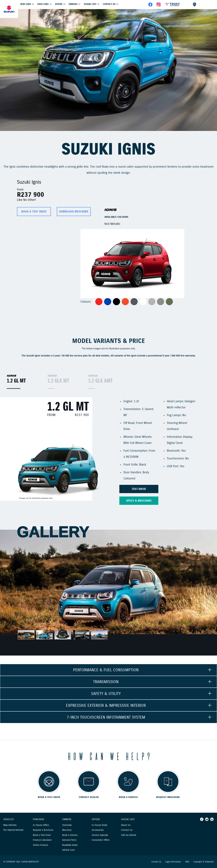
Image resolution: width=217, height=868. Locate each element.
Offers (96, 819)
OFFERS (59, 4)
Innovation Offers (101, 840)
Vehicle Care (68, 850)
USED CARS (43, 4)
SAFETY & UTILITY (106, 694)
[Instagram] (212, 819)
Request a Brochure (43, 830)
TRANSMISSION (106, 682)
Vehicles (9, 819)
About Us (126, 825)
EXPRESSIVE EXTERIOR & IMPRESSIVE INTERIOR (106, 705)
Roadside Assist (70, 845)
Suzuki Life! (90, 4)
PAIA (187, 862)
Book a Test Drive (42, 835)
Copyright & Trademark (204, 862)
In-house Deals (99, 825)
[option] (108, 70)
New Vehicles (10, 825)
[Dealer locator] (194, 4)
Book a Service (70, 835)
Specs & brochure (139, 501)
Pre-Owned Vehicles (13, 830)
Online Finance (40, 845)
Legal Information (173, 862)
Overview (67, 825)
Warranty (67, 830)
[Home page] (9, 9)
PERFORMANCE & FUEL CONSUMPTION (106, 670)
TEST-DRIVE (139, 489)
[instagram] (159, 6)
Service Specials (100, 835)
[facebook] (172, 6)
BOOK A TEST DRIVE (34, 212)
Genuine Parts (69, 840)
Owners (73, 4)
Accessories (98, 830)
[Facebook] (202, 819)
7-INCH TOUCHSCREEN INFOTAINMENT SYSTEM (106, 717)
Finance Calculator (42, 840)
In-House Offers (41, 825)
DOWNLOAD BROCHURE (74, 212)
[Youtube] (207, 819)
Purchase (39, 819)
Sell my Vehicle (129, 835)
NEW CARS (26, 4)
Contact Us (109, 4)
